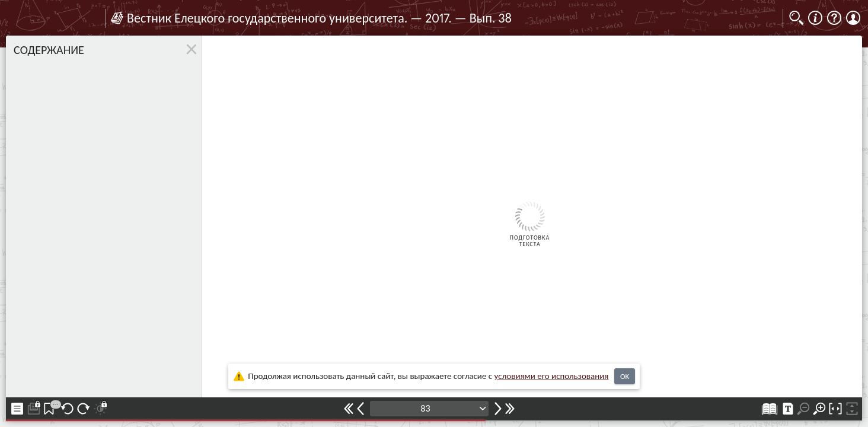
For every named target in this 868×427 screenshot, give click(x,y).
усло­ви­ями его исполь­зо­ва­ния (552, 376)
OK (625, 376)
